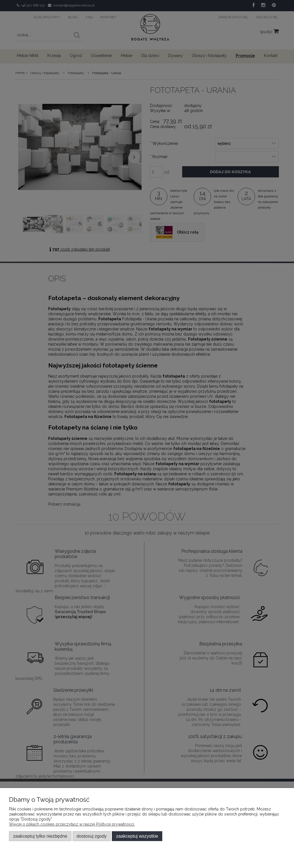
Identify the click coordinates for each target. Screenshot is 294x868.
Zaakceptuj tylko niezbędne (40, 836)
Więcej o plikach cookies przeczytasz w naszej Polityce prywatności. (72, 824)
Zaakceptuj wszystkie (137, 836)
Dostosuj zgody (92, 836)
